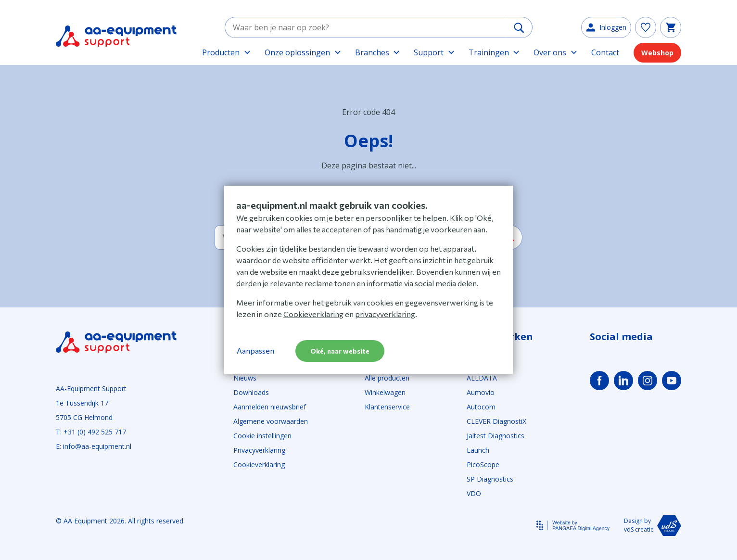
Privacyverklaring (259, 450)
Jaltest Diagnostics (496, 436)
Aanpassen (255, 350)
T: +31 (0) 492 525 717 (91, 432)
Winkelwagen (385, 392)
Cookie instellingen (262, 436)
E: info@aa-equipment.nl (94, 446)
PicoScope (483, 465)
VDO (474, 493)
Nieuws (245, 378)
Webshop (657, 53)
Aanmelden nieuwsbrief (270, 407)
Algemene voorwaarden (271, 421)
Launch (478, 450)
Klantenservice (387, 407)
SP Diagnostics (490, 479)
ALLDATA (482, 378)
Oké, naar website (340, 351)
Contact (605, 52)
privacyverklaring (385, 314)
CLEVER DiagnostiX (496, 421)
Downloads (251, 392)
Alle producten (387, 378)
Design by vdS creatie (653, 526)
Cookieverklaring (259, 465)
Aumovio (481, 392)
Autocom (481, 407)
